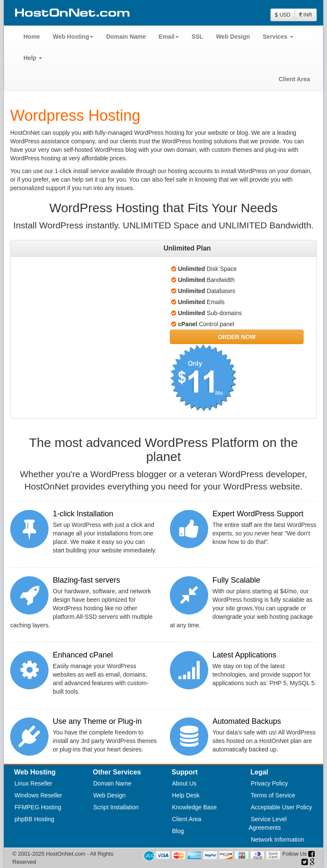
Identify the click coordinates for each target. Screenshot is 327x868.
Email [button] (169, 37)
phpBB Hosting (34, 819)
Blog (178, 831)
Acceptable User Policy (281, 807)
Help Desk (186, 795)
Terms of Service (273, 795)
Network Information (277, 840)
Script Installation (116, 807)
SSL (197, 37)
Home (32, 37)
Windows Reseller (38, 795)
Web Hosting (73, 37)
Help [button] (33, 58)
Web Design (233, 37)
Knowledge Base (194, 807)
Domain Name (126, 37)
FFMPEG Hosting (38, 807)
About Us (184, 783)
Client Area (294, 79)
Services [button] (278, 37)
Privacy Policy (269, 783)
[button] (237, 337)
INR (306, 15)
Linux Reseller (33, 783)
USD (283, 15)
